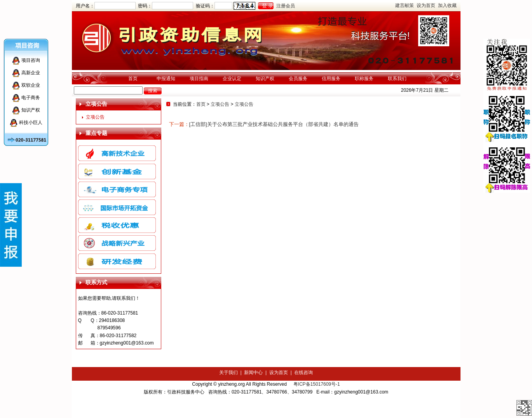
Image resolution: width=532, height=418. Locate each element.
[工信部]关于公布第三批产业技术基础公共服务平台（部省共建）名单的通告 (274, 124)
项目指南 (199, 79)
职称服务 (364, 79)
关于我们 (228, 373)
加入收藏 (447, 5)
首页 (133, 79)
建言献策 (405, 5)
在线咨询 (304, 373)
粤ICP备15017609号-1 (317, 384)
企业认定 (232, 79)
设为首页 (426, 5)
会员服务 (298, 79)
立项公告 (95, 117)
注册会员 (286, 6)
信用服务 (331, 79)
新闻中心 (253, 373)
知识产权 (265, 79)
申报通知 (166, 79)
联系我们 (397, 79)
